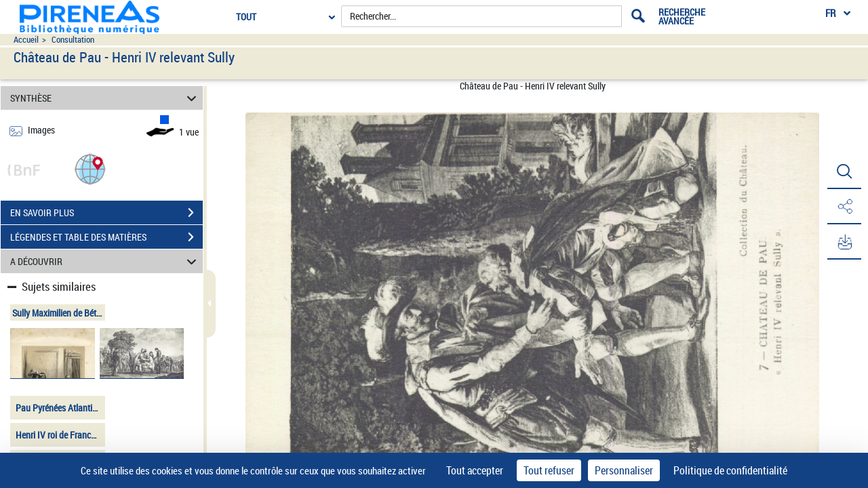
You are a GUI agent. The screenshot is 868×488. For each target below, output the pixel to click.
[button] (90, 168)
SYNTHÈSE (105, 98)
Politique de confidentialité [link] (730, 470)
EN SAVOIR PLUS (106, 213)
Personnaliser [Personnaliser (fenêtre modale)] (624, 470)
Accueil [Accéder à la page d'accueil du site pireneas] (26, 40)
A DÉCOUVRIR (105, 261)
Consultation (73, 40)
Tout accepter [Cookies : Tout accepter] (475, 470)
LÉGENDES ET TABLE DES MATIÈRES (106, 237)
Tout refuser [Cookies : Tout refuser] (549, 470)
